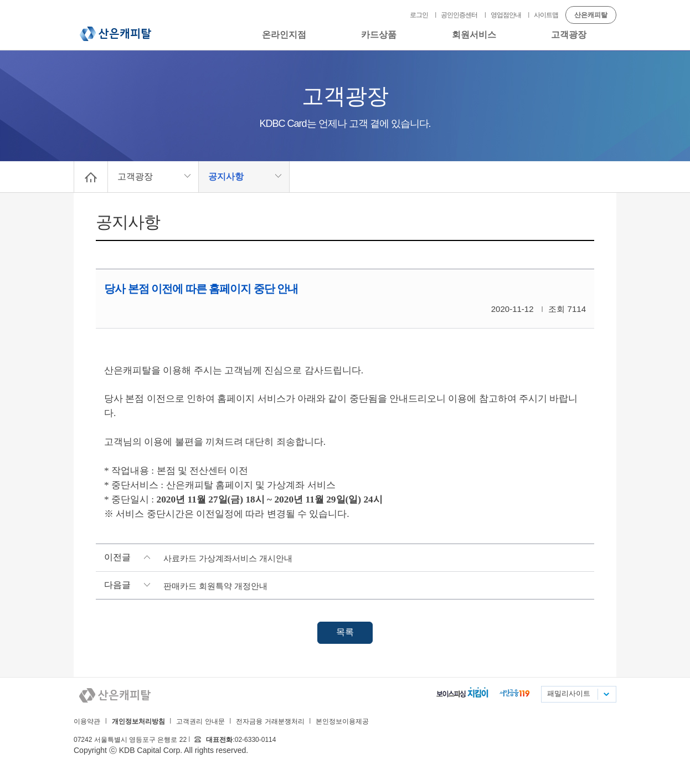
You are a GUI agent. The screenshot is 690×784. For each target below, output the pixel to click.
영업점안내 (506, 15)
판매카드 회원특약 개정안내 (215, 586)
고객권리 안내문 (200, 721)
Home (91, 177)
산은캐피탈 (115, 34)
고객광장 (569, 35)
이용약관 (87, 721)
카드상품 (379, 35)
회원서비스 (474, 35)
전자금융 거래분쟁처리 (270, 721)
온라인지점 (284, 35)
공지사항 (226, 176)
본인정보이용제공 (342, 721)
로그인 (419, 15)
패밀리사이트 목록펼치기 (606, 694)
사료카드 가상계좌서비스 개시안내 (228, 558)
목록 (345, 632)
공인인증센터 (459, 15)
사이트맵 (546, 15)
